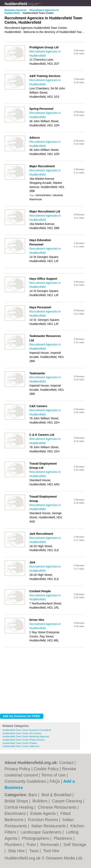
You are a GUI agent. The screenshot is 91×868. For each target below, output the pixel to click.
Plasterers (63, 838)
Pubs (32, 845)
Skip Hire (17, 851)
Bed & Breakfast (57, 795)
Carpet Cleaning (67, 801)
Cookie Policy (46, 769)
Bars (33, 795)
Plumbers (14, 845)
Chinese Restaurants (58, 807)
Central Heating (20, 807)
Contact (66, 763)
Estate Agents (44, 813)
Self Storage (75, 845)
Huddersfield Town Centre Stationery (21, 746)
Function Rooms (44, 820)
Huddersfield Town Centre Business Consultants (27, 730)
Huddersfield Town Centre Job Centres (22, 733)
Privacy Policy (17, 769)
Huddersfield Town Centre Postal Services (24, 740)
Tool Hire (51, 851)
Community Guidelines (25, 781)
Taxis (34, 851)
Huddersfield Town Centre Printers (20, 743)
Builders (41, 801)
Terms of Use (53, 775)
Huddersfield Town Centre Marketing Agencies (26, 736)
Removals (50, 845)
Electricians (16, 813)
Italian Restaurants (49, 826)
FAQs (55, 781)
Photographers (36, 838)
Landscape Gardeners (41, 832)
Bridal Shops (17, 801)
